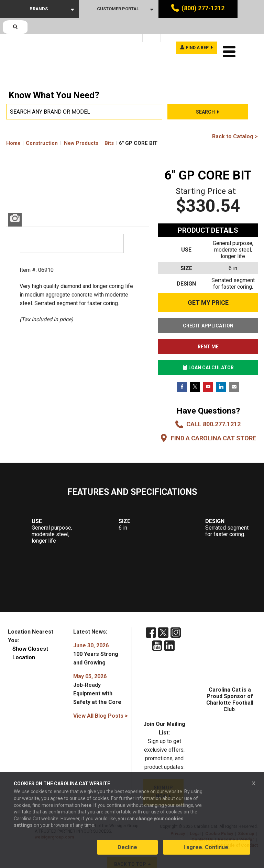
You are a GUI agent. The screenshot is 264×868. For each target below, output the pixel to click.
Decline (127, 852)
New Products (81, 127)
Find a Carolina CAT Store (213, 422)
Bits (109, 127)
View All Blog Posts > (101, 700)
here (86, 810)
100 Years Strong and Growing (96, 638)
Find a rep (192, 34)
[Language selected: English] (152, 34)
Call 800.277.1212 (213, 408)
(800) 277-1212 (203, 8)
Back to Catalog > (235, 121)
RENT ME (208, 331)
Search (205, 96)
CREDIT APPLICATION (208, 310)
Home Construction (32, 127)
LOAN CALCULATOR (208, 352)
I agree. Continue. (207, 852)
